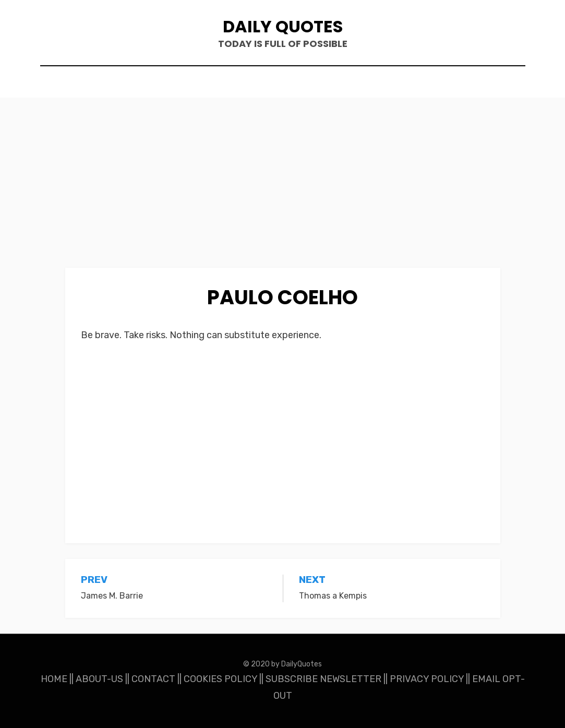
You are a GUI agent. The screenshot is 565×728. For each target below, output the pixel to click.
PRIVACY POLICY (427, 679)
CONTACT (153, 679)
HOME (54, 679)
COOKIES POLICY (220, 679)
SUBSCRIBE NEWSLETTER (323, 679)
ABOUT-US (99, 679)
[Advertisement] (283, 190)
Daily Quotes (283, 26)
